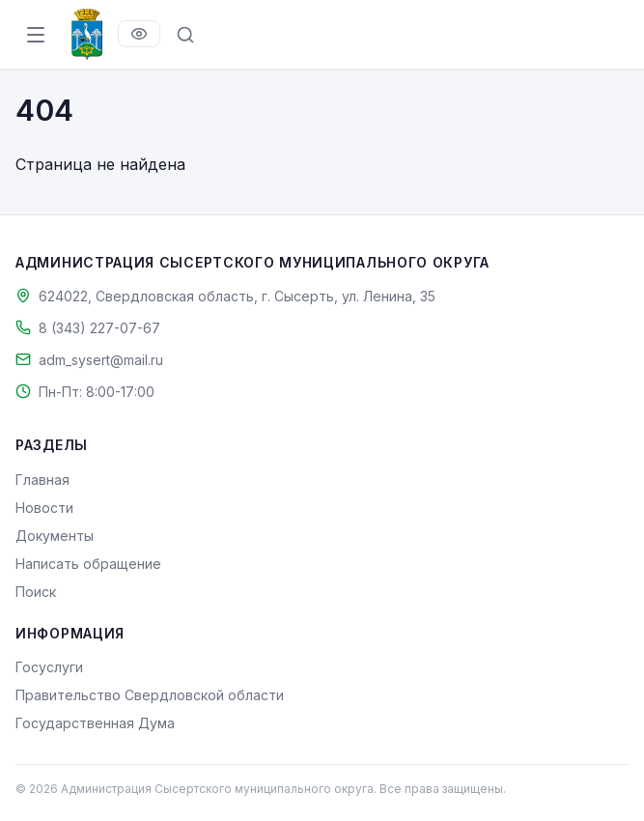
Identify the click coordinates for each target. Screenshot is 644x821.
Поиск (36, 592)
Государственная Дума (95, 723)
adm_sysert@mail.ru (101, 360)
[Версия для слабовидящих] (139, 34)
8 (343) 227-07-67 (99, 328)
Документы (55, 536)
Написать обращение (88, 564)
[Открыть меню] (36, 35)
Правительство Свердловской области (150, 695)
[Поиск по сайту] (185, 35)
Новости (44, 508)
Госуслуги (49, 667)
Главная (42, 480)
